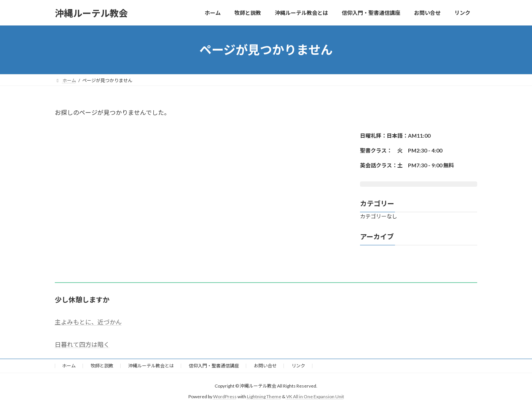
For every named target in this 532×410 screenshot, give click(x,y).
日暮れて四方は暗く (82, 344)
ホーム (69, 366)
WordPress (225, 396)
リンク (298, 366)
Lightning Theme (264, 396)
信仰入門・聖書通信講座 (214, 366)
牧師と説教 (102, 366)
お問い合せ (265, 366)
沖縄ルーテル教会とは (151, 366)
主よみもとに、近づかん (88, 322)
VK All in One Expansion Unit (315, 396)
